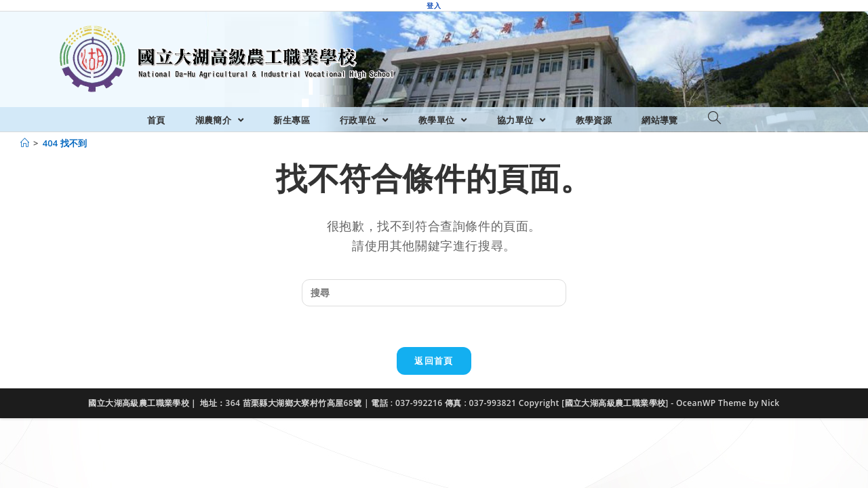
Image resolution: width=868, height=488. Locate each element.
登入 (434, 5)
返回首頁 (434, 361)
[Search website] (714, 119)
